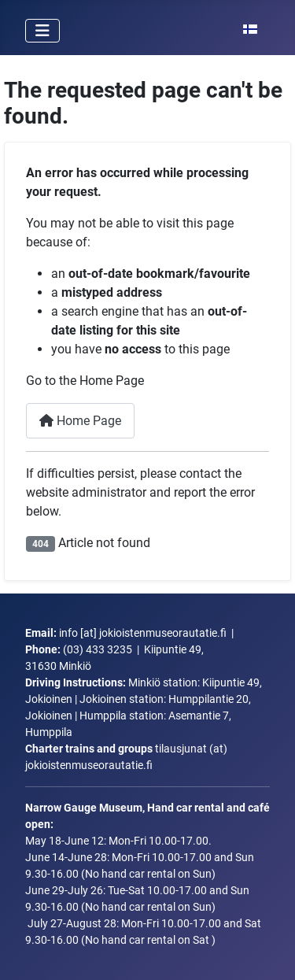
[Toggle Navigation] (42, 31)
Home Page (80, 421)
